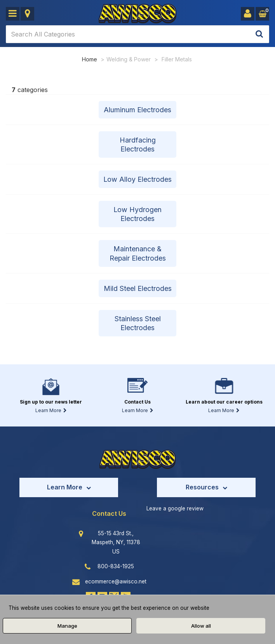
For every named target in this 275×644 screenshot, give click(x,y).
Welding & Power (129, 59)
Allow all (201, 626)
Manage (67, 626)
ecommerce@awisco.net (116, 582)
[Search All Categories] (137, 34)
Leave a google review (175, 509)
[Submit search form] (259, 34)
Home (90, 59)
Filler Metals (177, 59)
